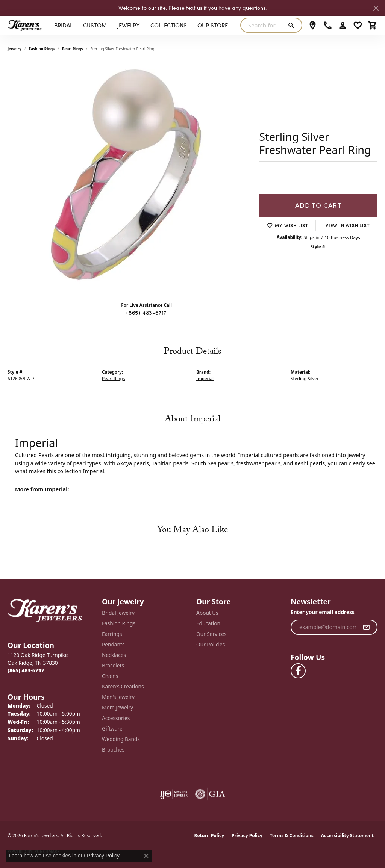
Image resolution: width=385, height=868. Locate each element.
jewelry (14, 49)
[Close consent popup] (146, 856)
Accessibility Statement (347, 836)
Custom (95, 25)
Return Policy (209, 836)
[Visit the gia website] (210, 794)
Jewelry (128, 25)
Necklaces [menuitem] (114, 655)
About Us (207, 613)
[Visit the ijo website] (174, 794)
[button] (343, 25)
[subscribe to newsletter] (366, 627)
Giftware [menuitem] (112, 728)
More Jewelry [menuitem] (117, 707)
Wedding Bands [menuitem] (121, 739)
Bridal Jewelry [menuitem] (118, 613)
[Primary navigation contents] (141, 25)
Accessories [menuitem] (116, 718)
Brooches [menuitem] (113, 749)
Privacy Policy (247, 836)
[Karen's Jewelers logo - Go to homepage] (25, 25)
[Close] (376, 8)
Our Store (213, 25)
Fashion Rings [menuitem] (119, 623)
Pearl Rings (73, 49)
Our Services (211, 634)
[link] (313, 25)
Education (208, 623)
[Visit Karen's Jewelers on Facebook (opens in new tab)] (298, 671)
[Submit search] (293, 25)
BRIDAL (63, 25)
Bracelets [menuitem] (113, 665)
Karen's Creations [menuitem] (123, 686)
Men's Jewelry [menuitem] (118, 697)
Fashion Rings (42, 49)
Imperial (205, 378)
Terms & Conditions (292, 836)
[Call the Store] (26, 670)
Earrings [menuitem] (112, 634)
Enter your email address (323, 612)
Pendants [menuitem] (113, 644)
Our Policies (211, 644)
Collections (169, 25)
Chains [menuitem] (110, 676)
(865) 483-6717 (146, 312)
